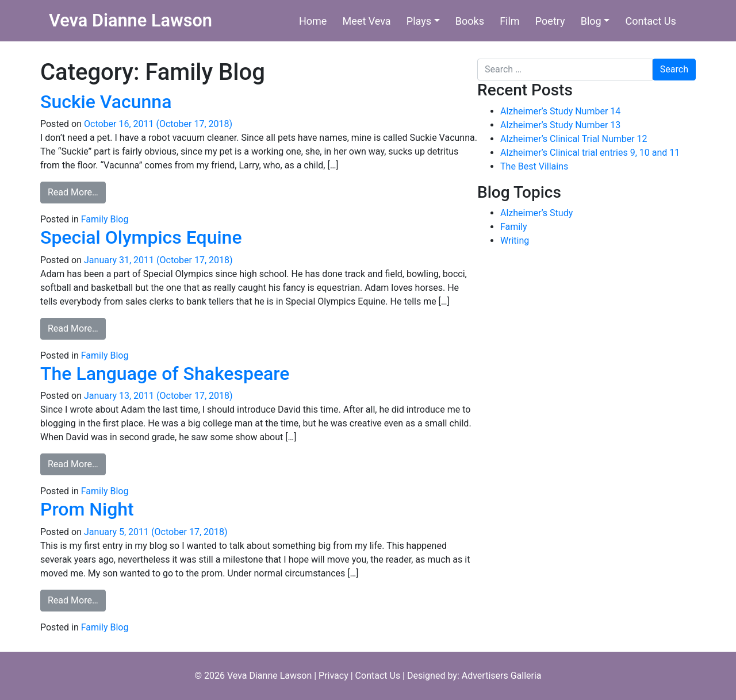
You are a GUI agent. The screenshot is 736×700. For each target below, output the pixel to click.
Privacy (333, 676)
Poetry (550, 21)
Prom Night (87, 509)
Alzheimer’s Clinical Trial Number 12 (574, 139)
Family (514, 227)
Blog (591, 21)
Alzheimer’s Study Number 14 (560, 111)
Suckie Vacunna (106, 102)
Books (470, 21)
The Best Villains (534, 166)
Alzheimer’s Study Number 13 (560, 125)
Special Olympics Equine (141, 237)
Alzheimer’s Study (536, 213)
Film (510, 21)
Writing (515, 241)
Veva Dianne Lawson (131, 20)
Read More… (77, 191)
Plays (419, 21)
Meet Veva (367, 21)
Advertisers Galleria (502, 676)
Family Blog (105, 219)
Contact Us (650, 21)
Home (313, 21)
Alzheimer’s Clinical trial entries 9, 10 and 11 (590, 153)
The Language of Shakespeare (165, 374)
